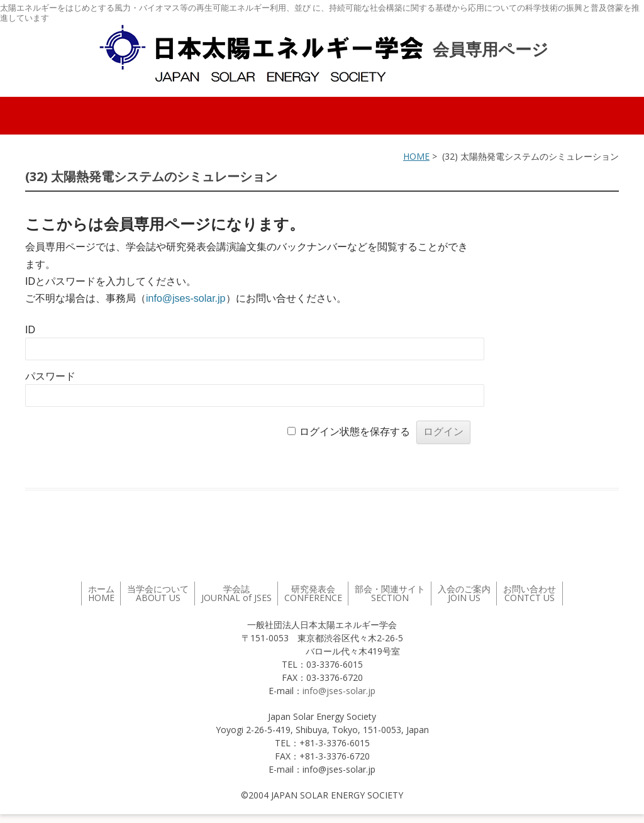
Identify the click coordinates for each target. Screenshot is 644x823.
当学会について (158, 593)
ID (30, 330)
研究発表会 (313, 593)
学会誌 (236, 593)
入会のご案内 (464, 593)
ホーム (101, 593)
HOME (416, 156)
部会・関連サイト (390, 593)
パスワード (50, 376)
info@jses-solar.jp (186, 298)
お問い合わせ (530, 593)
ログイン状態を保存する (355, 432)
